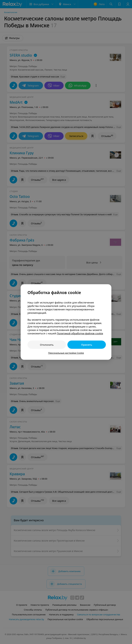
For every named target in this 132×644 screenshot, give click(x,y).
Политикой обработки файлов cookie (80, 333)
